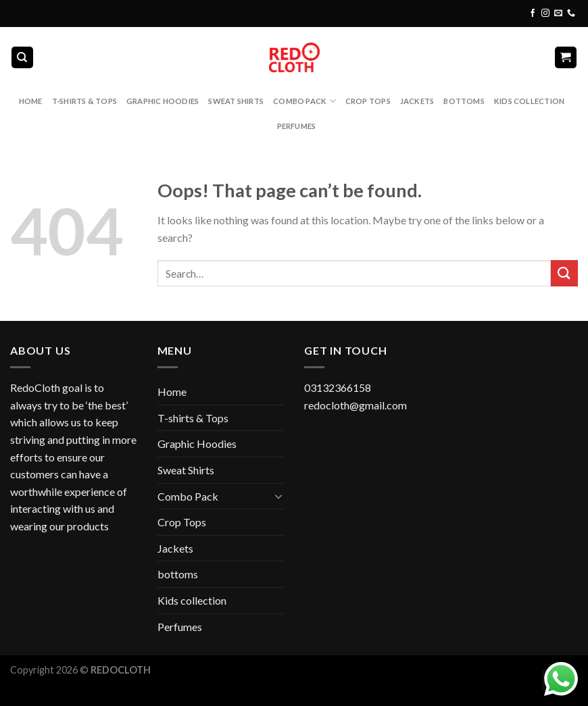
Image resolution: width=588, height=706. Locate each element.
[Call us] (571, 14)
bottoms (464, 101)
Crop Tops (368, 101)
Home (31, 101)
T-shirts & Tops (84, 101)
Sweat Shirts (236, 101)
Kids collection (529, 101)
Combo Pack (304, 101)
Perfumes (297, 126)
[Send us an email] (558, 14)
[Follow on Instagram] (545, 14)
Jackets (417, 101)
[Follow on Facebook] (533, 14)
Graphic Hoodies (163, 101)
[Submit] (564, 273)
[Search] (23, 58)
